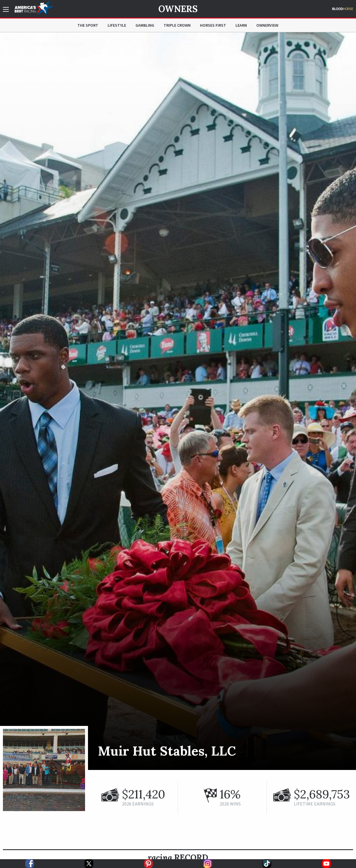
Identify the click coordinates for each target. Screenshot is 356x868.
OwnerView (267, 25)
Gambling (145, 25)
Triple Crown (177, 25)
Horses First (213, 25)
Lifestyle (117, 25)
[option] (178, 401)
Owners (178, 9)
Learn (241, 25)
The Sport (88, 25)
